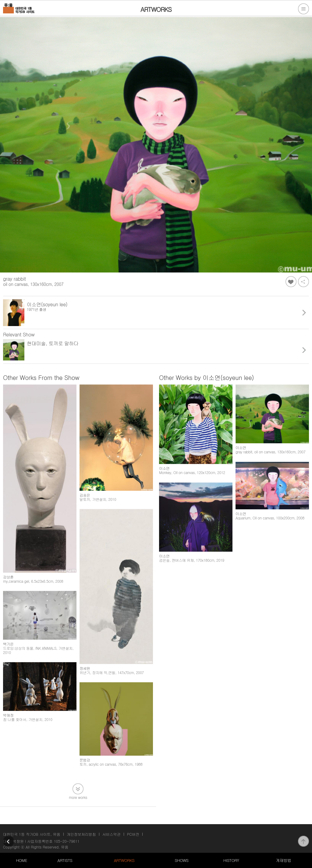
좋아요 (291, 282)
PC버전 (133, 834)
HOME (22, 860)
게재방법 (283, 860)
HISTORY (231, 860)
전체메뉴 (303, 9)
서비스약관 (112, 834)
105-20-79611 (67, 841)
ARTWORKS (124, 860)
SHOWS (181, 860)
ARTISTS (65, 860)
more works (78, 797)
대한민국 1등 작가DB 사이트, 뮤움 (32, 834)
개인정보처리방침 (81, 834)
